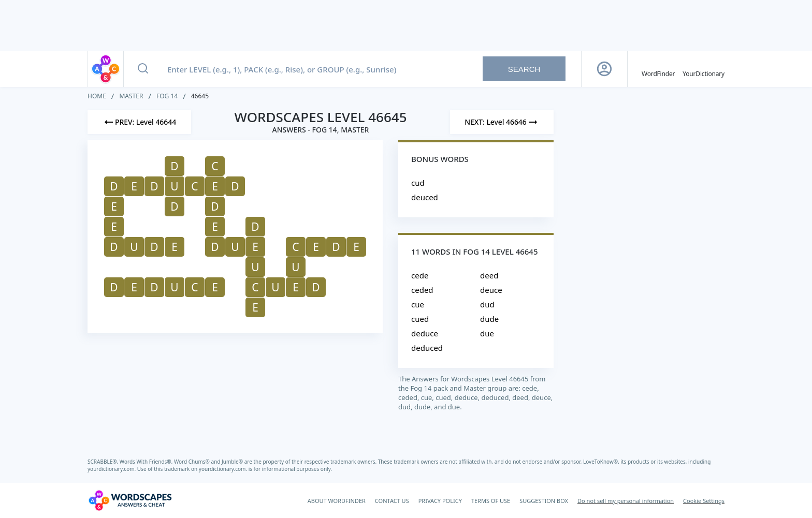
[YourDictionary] (704, 69)
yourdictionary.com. (112, 469)
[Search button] (143, 69)
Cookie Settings (704, 501)
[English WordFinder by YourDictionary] (658, 69)
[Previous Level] (139, 122)
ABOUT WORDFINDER (337, 501)
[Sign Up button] (604, 69)
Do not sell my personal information (626, 501)
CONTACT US (392, 501)
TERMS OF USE (491, 501)
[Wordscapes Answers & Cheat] (130, 500)
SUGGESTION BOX (544, 501)
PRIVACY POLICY (440, 501)
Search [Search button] (524, 69)
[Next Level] (502, 122)
